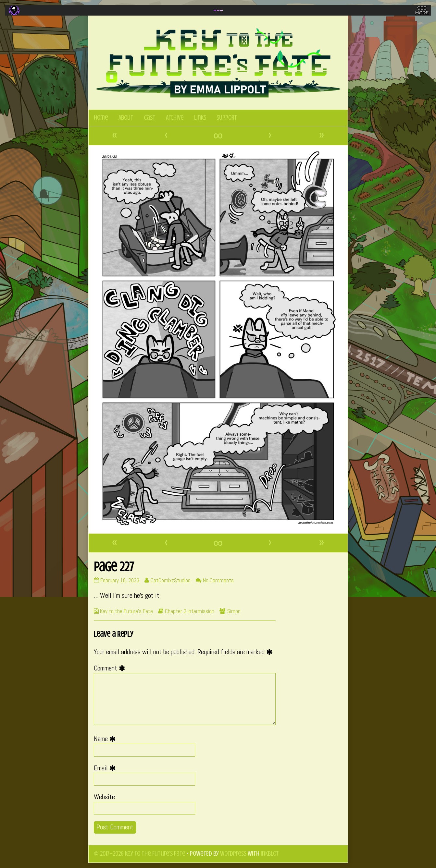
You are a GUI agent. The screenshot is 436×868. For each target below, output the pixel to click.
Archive (175, 118)
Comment (111, 668)
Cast (150, 118)
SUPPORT (227, 118)
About (126, 118)
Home (101, 118)
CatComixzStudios (170, 580)
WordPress (233, 854)
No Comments (218, 580)
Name (106, 739)
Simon (234, 611)
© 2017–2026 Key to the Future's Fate (140, 854)
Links (200, 118)
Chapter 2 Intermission (190, 611)
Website (104, 797)
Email (106, 768)
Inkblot (270, 854)
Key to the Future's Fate (126, 611)
